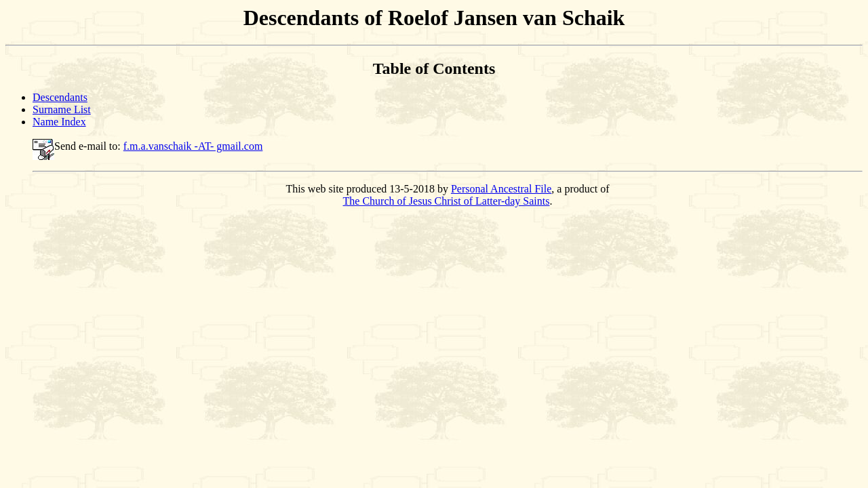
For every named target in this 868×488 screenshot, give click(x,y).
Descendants (60, 97)
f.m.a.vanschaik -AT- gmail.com (193, 146)
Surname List (62, 109)
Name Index (59, 122)
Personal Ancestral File (501, 189)
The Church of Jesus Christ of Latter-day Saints (447, 201)
